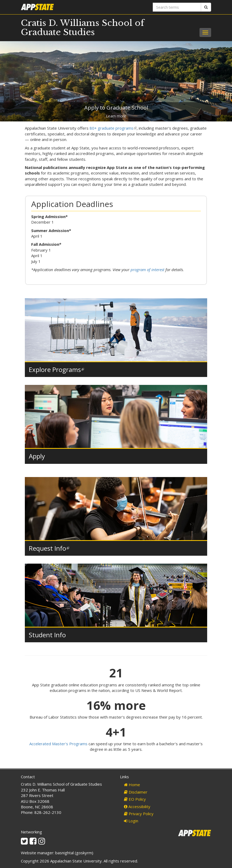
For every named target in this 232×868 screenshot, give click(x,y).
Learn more (116, 116)
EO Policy (135, 799)
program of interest (147, 270)
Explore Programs (56, 369)
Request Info (49, 548)
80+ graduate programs (113, 128)
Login (131, 821)
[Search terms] (177, 7)
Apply (37, 456)
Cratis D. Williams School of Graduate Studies (83, 28)
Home (132, 785)
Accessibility (137, 806)
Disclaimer (136, 792)
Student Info (47, 635)
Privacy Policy (139, 814)
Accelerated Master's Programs (58, 744)
